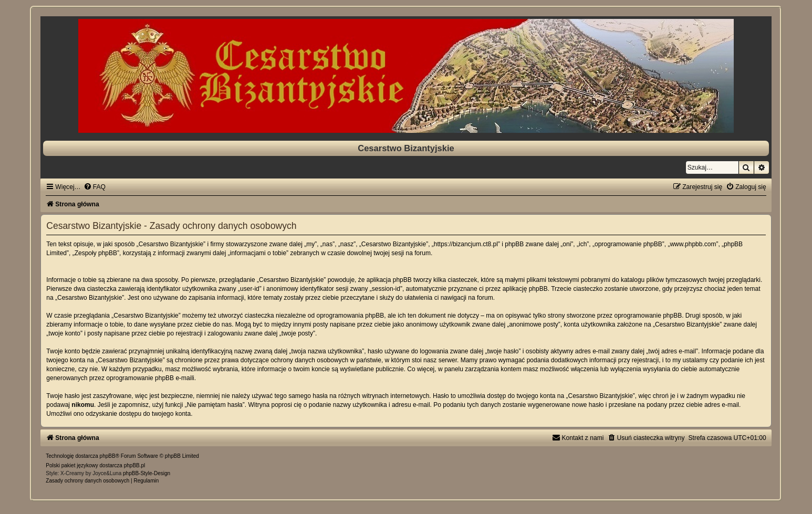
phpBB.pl (135, 465)
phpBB (108, 456)
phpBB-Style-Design (147, 473)
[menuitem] (95, 187)
